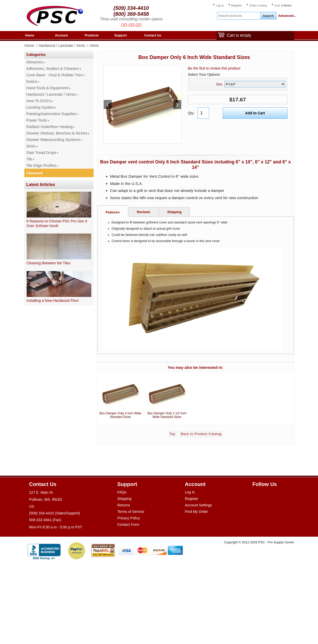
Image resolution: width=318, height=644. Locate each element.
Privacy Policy (129, 518)
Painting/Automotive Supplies (51, 114)
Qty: (191, 113)
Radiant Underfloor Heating (50, 127)
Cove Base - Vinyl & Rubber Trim (54, 75)
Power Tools (37, 120)
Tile (29, 159)
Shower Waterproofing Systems (53, 140)
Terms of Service (131, 512)
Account (62, 35)
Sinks (31, 146)
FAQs (122, 492)
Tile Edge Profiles (41, 166)
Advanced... (286, 16)
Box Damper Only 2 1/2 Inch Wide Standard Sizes (167, 396)
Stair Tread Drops (41, 153)
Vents (94, 46)
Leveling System (40, 107)
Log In (220, 5)
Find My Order (196, 512)
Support (121, 35)
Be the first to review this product (214, 68)
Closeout (35, 173)
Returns (124, 505)
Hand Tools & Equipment (47, 88)
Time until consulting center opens (131, 19)
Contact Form (128, 525)
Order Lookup (258, 5)
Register (237, 5)
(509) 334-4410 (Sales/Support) (55, 513)
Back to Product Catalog (201, 434)
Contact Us (153, 35)
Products (92, 35)
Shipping (175, 212)
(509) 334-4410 (131, 8)
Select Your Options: (204, 74)
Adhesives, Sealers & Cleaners (53, 69)
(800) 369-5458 (131, 14)
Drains (32, 81)
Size (219, 84)
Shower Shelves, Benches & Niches (57, 133)
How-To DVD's (39, 101)
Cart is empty (238, 36)
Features (112, 212)
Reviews (143, 212)
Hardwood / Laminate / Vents (62, 46)
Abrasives (35, 62)
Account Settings (198, 505)
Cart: (283, 5)
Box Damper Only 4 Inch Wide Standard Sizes (120, 396)
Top (172, 434)
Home (30, 35)
